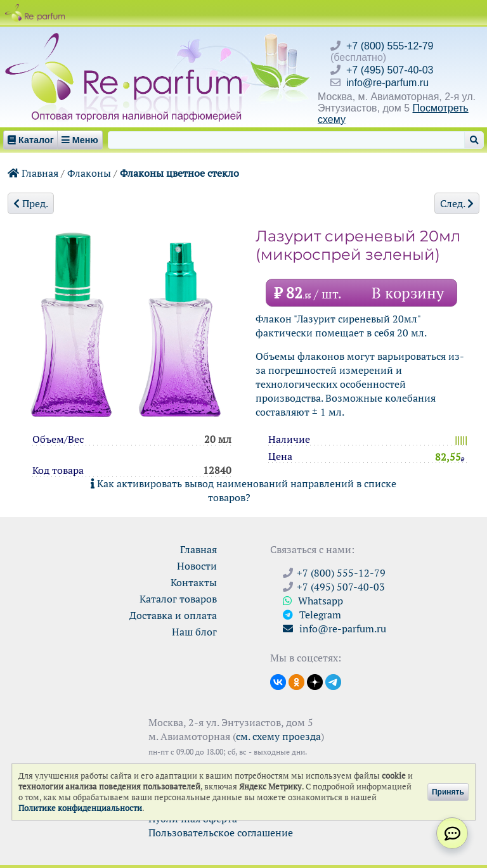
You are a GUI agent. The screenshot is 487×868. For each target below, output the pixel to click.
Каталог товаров (178, 599)
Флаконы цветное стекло (179, 173)
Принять (448, 792)
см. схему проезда (278, 736)
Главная (33, 173)
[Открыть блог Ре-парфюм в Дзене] (315, 681)
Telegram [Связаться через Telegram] (312, 615)
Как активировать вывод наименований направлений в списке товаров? (243, 490)
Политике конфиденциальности (80, 808)
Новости (197, 566)
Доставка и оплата (173, 615)
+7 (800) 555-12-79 (390, 46)
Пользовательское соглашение (221, 833)
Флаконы (89, 173)
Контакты (194, 582)
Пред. (31, 203)
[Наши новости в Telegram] (333, 681)
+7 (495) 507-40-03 (390, 70)
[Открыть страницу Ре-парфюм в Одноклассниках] (296, 681)
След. (457, 203)
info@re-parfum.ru (387, 83)
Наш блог (194, 632)
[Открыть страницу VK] (278, 681)
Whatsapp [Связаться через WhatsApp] (313, 601)
